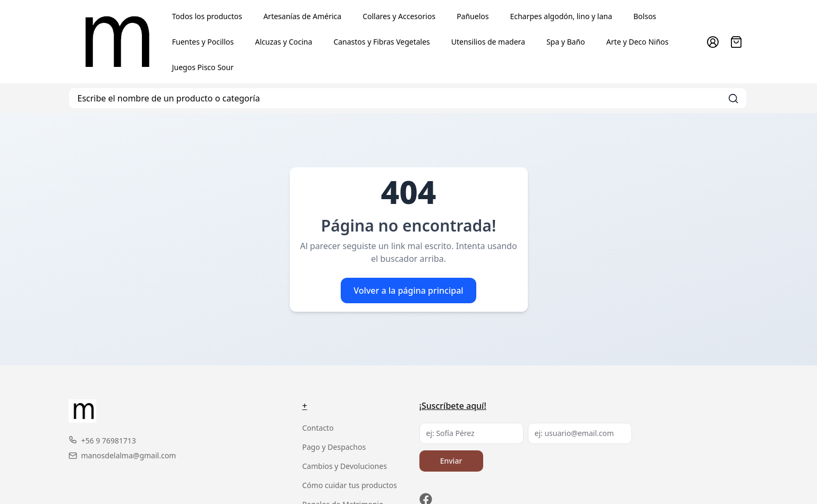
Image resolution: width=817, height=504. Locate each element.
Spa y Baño (566, 42)
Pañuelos (473, 16)
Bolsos (645, 16)
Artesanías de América (302, 16)
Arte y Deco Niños (638, 42)
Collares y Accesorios (399, 16)
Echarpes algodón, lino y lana (561, 16)
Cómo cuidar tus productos (350, 485)
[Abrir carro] (736, 42)
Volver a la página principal (408, 291)
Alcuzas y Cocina (284, 42)
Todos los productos (207, 16)
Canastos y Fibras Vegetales (381, 42)
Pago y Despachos (334, 447)
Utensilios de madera (488, 42)
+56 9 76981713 (102, 441)
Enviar (451, 461)
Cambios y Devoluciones (345, 466)
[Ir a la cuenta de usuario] (713, 42)
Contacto (318, 428)
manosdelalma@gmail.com (123, 455)
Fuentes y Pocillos (203, 42)
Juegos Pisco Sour (203, 67)
